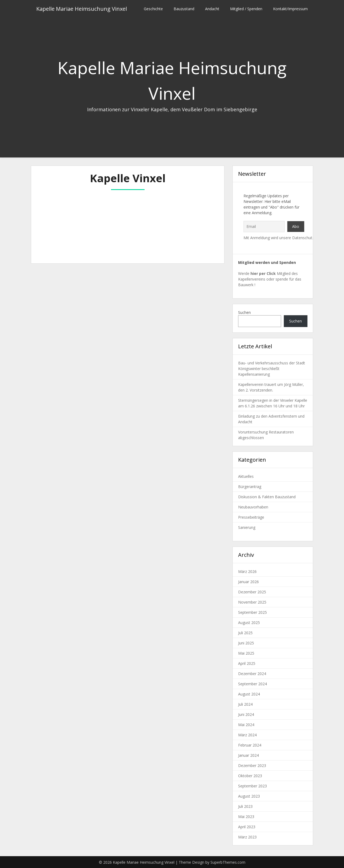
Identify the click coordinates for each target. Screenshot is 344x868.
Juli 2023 (245, 806)
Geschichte (153, 9)
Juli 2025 (245, 633)
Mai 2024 (246, 725)
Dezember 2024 (252, 674)
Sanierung (247, 527)
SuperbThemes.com (228, 862)
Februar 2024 (250, 745)
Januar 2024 (248, 755)
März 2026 (247, 571)
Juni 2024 (246, 714)
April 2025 (247, 663)
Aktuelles (246, 476)
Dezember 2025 (252, 592)
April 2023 (247, 827)
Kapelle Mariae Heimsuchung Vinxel (82, 9)
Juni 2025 (246, 643)
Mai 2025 (246, 653)
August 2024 (249, 694)
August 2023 (249, 796)
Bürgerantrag (250, 487)
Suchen (244, 312)
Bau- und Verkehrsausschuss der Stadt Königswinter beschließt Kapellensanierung (272, 369)
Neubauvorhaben (253, 507)
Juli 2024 (245, 704)
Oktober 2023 (250, 776)
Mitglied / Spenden (246, 9)
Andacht (212, 9)
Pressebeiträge (251, 517)
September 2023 (252, 786)
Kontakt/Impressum (290, 9)
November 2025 (252, 602)
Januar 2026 (248, 582)
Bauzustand (184, 9)
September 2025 (252, 612)
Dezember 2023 (252, 765)
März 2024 (247, 735)
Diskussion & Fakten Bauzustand (267, 497)
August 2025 (249, 623)
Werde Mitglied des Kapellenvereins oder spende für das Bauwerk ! (270, 279)
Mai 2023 (246, 817)
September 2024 (252, 684)
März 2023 (247, 837)
